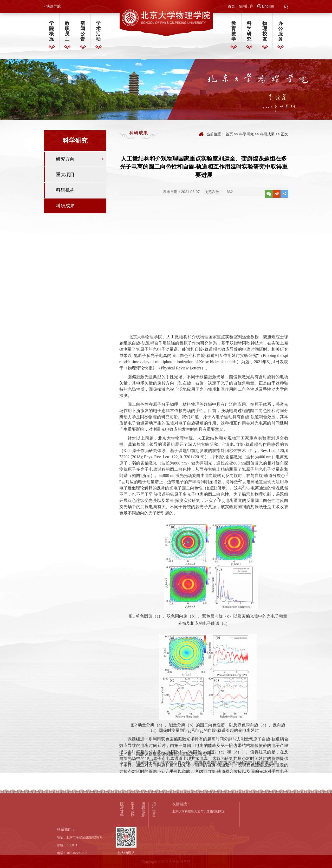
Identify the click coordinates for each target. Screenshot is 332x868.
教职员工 (67, 31)
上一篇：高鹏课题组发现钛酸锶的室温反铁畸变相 (165, 767)
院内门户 (246, 6)
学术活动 (98, 31)
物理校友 (265, 31)
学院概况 (51, 31)
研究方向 (65, 160)
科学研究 (249, 31)
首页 (231, 6)
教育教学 (234, 31)
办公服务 (281, 31)
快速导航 (54, 6)
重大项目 (65, 175)
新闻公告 (83, 31)
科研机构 (65, 191)
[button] (286, 7)
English (268, 6)
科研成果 (65, 207)
